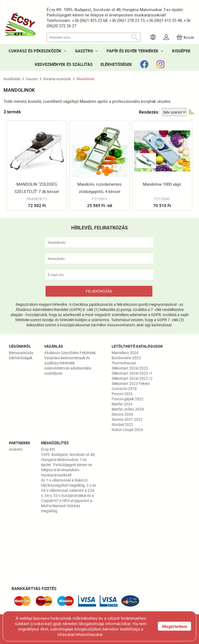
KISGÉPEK (181, 51)
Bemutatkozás (21, 353)
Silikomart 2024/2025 (130, 368)
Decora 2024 (122, 414)
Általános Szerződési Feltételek (70, 353)
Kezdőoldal (12, 79)
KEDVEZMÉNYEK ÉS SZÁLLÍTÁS (64, 64)
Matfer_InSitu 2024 (128, 409)
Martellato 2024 (125, 353)
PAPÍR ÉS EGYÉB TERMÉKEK (133, 51)
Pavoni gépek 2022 (128, 399)
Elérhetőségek (21, 358)
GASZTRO (84, 51)
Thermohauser (124, 363)
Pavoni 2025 (122, 394)
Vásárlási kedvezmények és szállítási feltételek (67, 360)
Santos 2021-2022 (127, 419)
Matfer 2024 (122, 404)
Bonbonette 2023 (126, 358)
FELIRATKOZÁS (99, 291)
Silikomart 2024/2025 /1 (132, 373)
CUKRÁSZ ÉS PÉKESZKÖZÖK (35, 51)
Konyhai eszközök (57, 79)
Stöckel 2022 (122, 424)
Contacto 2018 (124, 389)
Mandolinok (85, 79)
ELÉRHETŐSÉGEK (116, 64)
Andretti (16, 449)
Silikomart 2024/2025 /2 (132, 378)
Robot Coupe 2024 (127, 430)
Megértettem (175, 626)
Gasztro (32, 79)
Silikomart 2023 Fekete (131, 383)
